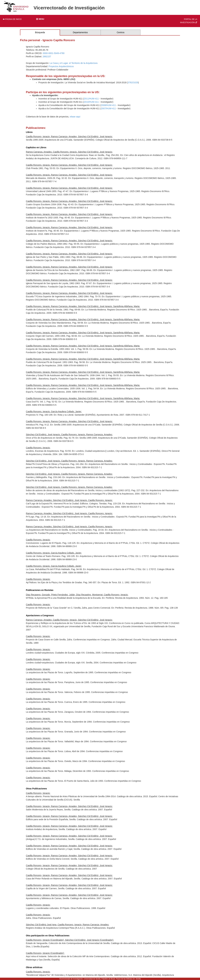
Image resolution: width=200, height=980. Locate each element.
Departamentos (80, 32)
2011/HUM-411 (91, 99)
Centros (121, 32)
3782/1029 (133, 82)
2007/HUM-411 (108, 108)
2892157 (47, 57)
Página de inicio (12, 19)
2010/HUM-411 (91, 102)
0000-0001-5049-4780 (54, 53)
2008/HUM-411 (108, 105)
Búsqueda (40, 32)
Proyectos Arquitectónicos (61, 66)
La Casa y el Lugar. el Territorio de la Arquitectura (74, 63)
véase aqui (75, 117)
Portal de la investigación (189, 21)
